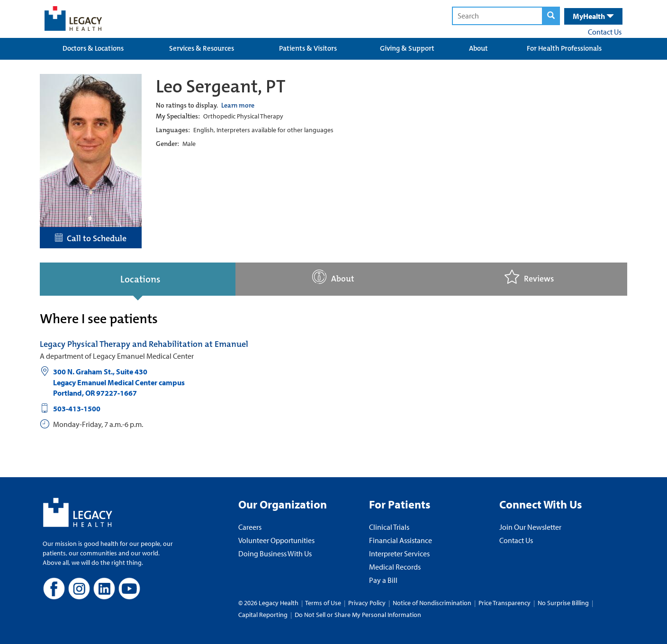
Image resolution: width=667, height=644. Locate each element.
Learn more (238, 105)
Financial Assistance (401, 540)
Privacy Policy (367, 603)
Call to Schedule (91, 238)
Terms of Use (324, 603)
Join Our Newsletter (530, 527)
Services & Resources (202, 48)
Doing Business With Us (275, 553)
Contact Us (605, 32)
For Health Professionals (564, 48)
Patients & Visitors (308, 48)
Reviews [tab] (529, 277)
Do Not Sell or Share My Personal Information (358, 615)
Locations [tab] (140, 279)
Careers (250, 527)
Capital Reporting (263, 615)
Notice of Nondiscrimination (432, 603)
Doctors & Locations (93, 48)
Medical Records (395, 567)
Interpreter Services (399, 553)
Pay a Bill (383, 580)
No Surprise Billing (563, 603)
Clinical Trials (389, 527)
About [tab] (333, 277)
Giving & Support (407, 48)
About (478, 48)
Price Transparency (505, 603)
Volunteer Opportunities (276, 540)
